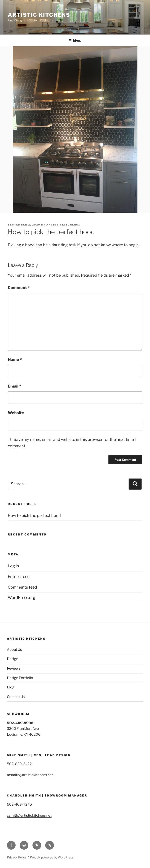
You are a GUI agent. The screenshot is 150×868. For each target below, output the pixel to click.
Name (15, 359)
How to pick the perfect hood (34, 515)
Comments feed (22, 587)
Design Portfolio (20, 678)
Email (15, 386)
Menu (75, 40)
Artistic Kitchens (39, 15)
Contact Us (16, 697)
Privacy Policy (17, 857)
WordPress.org (22, 598)
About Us (14, 650)
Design (13, 659)
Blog (11, 687)
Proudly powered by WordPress (52, 857)
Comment (19, 288)
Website (16, 413)
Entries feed (19, 577)
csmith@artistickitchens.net (29, 815)
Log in (13, 566)
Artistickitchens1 (63, 225)
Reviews (14, 668)
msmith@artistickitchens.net (30, 775)
